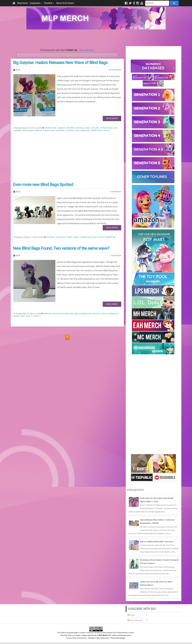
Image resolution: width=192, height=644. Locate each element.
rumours (102, 237)
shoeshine (70, 130)
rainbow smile (49, 130)
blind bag (80, 128)
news (111, 128)
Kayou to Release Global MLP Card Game (157, 542)
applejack (61, 128)
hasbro (88, 128)
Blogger (122, 638)
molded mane (86, 237)
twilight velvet (97, 130)
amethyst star (51, 128)
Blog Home (22, 3)
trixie (77, 130)
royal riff (96, 314)
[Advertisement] (96, 38)
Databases (36, 3)
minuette (104, 128)
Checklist (49, 3)
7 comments (115, 255)
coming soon (61, 237)
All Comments (135, 620)
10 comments (115, 70)
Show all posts (87, 50)
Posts (131, 615)
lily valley (96, 128)
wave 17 (37, 316)
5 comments (115, 192)
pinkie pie (38, 130)
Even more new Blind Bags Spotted (43, 185)
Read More (112, 118)
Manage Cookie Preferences (99, 638)
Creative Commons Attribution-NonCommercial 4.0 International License (107, 633)
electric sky (69, 314)
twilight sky (85, 130)
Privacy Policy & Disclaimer (77, 638)
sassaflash (60, 130)
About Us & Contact (65, 3)
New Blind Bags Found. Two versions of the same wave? (61, 248)
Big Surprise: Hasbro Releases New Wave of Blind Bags (60, 63)
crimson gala (58, 314)
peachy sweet (28, 130)
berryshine (71, 128)
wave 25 (106, 130)
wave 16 (30, 316)
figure (70, 237)
